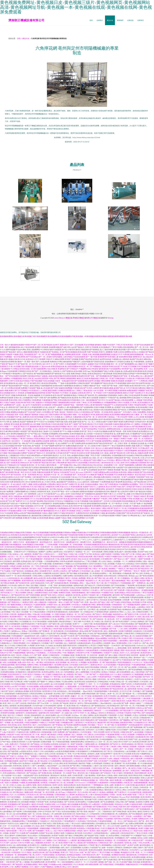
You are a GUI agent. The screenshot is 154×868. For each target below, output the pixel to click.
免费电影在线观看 (7, 398)
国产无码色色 (28, 439)
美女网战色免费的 (95, 857)
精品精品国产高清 (31, 775)
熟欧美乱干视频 (85, 763)
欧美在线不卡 (131, 617)
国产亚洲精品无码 (58, 809)
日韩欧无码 (125, 732)
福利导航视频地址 (79, 593)
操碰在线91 (83, 845)
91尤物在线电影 (147, 763)
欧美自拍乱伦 (15, 578)
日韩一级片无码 (55, 780)
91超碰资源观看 (40, 605)
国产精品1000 (70, 463)
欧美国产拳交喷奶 (52, 393)
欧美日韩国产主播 (90, 761)
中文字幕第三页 (65, 393)
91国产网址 (137, 713)
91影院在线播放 (49, 855)
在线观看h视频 (54, 347)
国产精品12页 (132, 569)
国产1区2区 (149, 847)
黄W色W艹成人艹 (141, 657)
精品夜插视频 (61, 850)
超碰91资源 (77, 422)
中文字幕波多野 (14, 573)
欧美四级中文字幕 (140, 602)
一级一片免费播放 (96, 819)
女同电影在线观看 (108, 515)
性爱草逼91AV (60, 446)
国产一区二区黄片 (117, 443)
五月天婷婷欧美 (46, 395)
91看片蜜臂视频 (27, 660)
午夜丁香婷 (53, 585)
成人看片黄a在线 (41, 761)
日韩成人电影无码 (105, 799)
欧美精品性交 (97, 374)
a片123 (147, 458)
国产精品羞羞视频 (81, 566)
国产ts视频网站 (144, 436)
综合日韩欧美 (52, 369)
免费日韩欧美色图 (89, 694)
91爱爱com (132, 417)
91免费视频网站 (97, 653)
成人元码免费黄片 (100, 797)
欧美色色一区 (28, 566)
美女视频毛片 (49, 650)
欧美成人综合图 (144, 689)
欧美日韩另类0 (135, 386)
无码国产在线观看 (77, 737)
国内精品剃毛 (68, 761)
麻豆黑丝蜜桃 (145, 845)
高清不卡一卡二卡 (82, 862)
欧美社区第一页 (55, 479)
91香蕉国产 (49, 746)
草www (122, 797)
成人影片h (26, 405)
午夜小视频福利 (69, 653)
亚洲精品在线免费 (81, 756)
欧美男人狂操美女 (61, 571)
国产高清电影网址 (90, 429)
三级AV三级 (98, 766)
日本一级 (118, 465)
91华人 (144, 386)
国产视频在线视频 (14, 605)
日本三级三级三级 (65, 739)
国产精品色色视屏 (12, 386)
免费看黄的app (90, 626)
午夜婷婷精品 (26, 573)
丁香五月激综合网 (41, 566)
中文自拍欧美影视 (135, 792)
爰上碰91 (11, 508)
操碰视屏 (48, 374)
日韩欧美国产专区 (43, 790)
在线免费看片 (109, 465)
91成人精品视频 (94, 354)
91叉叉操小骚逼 (36, 487)
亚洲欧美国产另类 (123, 513)
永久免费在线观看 (38, 600)
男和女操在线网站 (91, 703)
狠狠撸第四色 (89, 515)
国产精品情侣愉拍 (61, 708)
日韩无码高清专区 (127, 833)
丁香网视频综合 (98, 785)
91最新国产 (141, 588)
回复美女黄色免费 (86, 556)
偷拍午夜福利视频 (110, 641)
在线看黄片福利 (81, 787)
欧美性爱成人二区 (146, 629)
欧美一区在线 (28, 395)
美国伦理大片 (65, 345)
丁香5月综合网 (121, 417)
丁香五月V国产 (95, 455)
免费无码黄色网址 (88, 823)
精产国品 (131, 460)
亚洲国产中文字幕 (39, 698)
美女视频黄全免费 (106, 431)
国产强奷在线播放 (71, 845)
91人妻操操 (78, 843)
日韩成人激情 (112, 775)
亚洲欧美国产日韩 (49, 515)
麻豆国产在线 (46, 595)
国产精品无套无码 (45, 463)
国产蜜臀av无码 (16, 763)
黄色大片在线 (88, 633)
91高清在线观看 (85, 768)
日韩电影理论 (83, 645)
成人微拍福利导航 (35, 515)
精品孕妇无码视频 (59, 426)
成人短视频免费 (27, 578)
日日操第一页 (102, 390)
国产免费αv (44, 771)
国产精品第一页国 (120, 431)
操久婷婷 (28, 410)
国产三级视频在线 (50, 508)
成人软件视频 (35, 424)
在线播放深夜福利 (84, 643)
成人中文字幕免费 (82, 477)
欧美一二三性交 (93, 749)
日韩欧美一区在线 (23, 715)
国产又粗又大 (12, 756)
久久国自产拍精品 (9, 402)
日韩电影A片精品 (19, 657)
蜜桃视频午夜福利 (31, 771)
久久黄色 (118, 674)
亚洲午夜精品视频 (93, 453)
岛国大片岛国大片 (64, 607)
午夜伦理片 (11, 732)
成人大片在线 (10, 645)
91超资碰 (8, 775)
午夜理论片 (118, 503)
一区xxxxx (148, 354)
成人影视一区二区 (113, 578)
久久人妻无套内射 (133, 653)
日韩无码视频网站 (131, 451)
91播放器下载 (149, 775)
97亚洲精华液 (144, 350)
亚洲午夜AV (102, 775)
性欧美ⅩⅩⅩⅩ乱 (20, 359)
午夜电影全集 (78, 388)
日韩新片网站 (13, 621)
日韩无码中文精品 (68, 588)
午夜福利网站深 (54, 756)
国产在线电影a (56, 638)
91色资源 (33, 823)
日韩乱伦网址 (38, 576)
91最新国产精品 (68, 405)
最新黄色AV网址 (127, 722)
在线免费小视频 (29, 441)
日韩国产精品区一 (104, 645)
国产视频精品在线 (95, 641)
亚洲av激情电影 (55, 429)
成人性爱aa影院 (126, 371)
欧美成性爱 (95, 588)
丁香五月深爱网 (20, 593)
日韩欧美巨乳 (56, 828)
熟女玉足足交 (83, 559)
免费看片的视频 (91, 660)
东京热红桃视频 (33, 686)
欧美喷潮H (56, 679)
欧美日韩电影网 (101, 715)
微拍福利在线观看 (17, 345)
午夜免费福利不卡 (70, 821)
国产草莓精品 (58, 725)
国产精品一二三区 (82, 674)
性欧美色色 (32, 703)
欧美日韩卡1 (118, 754)
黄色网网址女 (98, 402)
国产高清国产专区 (77, 602)
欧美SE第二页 (32, 465)
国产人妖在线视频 (137, 732)
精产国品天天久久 (13, 718)
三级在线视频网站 (67, 862)
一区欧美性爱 (10, 862)
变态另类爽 (50, 792)
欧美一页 (97, 515)
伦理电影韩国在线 (101, 833)
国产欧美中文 (115, 744)
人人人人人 (4, 578)
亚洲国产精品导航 (85, 359)
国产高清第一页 (58, 460)
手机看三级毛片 (140, 600)
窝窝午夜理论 (69, 467)
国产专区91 (92, 852)
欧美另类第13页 (69, 814)
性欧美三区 (115, 857)
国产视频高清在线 (64, 398)
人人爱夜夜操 (117, 626)
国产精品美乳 (90, 395)
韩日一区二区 (116, 364)
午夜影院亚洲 (127, 660)
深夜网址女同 (46, 845)
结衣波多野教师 (92, 650)
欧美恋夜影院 (40, 581)
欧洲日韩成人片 (82, 814)
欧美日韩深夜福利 (71, 763)
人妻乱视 (146, 376)
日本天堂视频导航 (144, 366)
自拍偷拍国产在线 (67, 670)
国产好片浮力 (100, 400)
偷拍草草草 (102, 470)
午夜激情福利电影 (105, 677)
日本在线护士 (128, 412)
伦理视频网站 (54, 434)
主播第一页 (138, 414)
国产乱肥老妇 (34, 467)
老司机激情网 (39, 727)
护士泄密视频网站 (105, 845)
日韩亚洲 (50, 612)
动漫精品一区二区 (82, 552)
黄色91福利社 (96, 508)
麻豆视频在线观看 (85, 840)
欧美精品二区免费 (130, 819)
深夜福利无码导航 (34, 672)
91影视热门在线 (119, 554)
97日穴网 (6, 422)
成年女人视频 (22, 352)
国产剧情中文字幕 (132, 614)
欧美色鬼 (104, 727)
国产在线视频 (96, 441)
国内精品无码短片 (35, 376)
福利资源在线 (104, 369)
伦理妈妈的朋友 (45, 835)
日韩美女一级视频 (42, 677)
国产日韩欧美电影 (118, 378)
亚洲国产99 (14, 833)
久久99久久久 (138, 662)
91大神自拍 (45, 350)
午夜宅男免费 (107, 374)
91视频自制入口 (6, 643)
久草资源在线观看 (145, 626)
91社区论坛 (102, 429)
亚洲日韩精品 (120, 593)
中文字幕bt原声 (143, 448)
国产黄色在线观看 (146, 576)
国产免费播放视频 (66, 600)
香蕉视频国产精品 (141, 460)
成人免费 (117, 434)
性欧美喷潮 (131, 708)
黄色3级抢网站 (129, 347)
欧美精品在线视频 (88, 780)
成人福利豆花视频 (118, 708)
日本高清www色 (33, 795)
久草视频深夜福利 (81, 467)
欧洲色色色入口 (91, 742)
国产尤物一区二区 (112, 862)
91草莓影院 (6, 374)
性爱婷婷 (7, 424)
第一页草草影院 (30, 475)
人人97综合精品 (10, 436)
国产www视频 (89, 475)
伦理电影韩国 (34, 588)
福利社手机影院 (34, 720)
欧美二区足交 (17, 655)
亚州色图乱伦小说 (147, 402)
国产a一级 (127, 768)
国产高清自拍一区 (17, 475)
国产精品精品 (113, 797)
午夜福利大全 (85, 706)
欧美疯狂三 (130, 679)
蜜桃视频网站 (80, 441)
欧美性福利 (136, 566)
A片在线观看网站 (112, 710)
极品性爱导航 (40, 393)
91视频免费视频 (19, 653)
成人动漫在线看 (18, 722)
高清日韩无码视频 (37, 417)
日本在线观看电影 (72, 631)
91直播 (150, 405)
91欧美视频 (140, 706)
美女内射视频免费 (13, 624)
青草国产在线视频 (72, 359)
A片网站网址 (51, 484)
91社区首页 (15, 826)
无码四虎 (21, 393)
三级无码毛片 (79, 722)
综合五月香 (27, 378)
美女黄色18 (81, 453)
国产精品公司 (90, 585)
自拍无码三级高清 (59, 573)
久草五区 (93, 645)
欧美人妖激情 (45, 684)
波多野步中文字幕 (95, 467)
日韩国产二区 (13, 670)
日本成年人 (96, 590)
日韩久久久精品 (16, 785)
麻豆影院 (117, 595)
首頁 (91, 20)
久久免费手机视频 (9, 350)
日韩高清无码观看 (103, 585)
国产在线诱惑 (69, 482)
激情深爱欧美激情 (103, 436)
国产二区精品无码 (133, 771)
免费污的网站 (68, 576)
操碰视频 (37, 395)
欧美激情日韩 (91, 443)
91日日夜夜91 (82, 364)
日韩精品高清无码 (142, 633)
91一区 (10, 484)
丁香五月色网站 (117, 347)
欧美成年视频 (16, 515)
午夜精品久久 (5, 595)
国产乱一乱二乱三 (88, 422)
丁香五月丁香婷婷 (132, 496)
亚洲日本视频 (99, 407)
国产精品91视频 (137, 479)
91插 (73, 477)
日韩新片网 (9, 682)
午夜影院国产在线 (142, 477)
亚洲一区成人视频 (21, 414)
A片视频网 (134, 434)
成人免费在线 (14, 422)
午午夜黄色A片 (114, 583)
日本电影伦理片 (140, 422)
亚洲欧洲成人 (47, 371)
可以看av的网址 (68, 682)
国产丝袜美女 (28, 374)
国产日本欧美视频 (82, 636)
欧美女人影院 (143, 838)
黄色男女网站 (43, 787)
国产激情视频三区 (7, 470)
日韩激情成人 (143, 667)
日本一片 (6, 826)
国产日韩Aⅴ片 (30, 847)
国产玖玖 (9, 501)
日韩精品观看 (57, 405)
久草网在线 (143, 381)
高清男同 (150, 515)
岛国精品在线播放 (77, 515)
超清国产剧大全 (119, 388)
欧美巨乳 (62, 749)
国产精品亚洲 (33, 431)
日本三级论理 (73, 867)
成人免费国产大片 (65, 443)
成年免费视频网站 (73, 407)
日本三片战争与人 (135, 643)
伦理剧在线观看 (108, 804)
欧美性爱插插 (138, 371)
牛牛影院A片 (119, 451)
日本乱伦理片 (128, 556)
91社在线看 (118, 475)
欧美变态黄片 (86, 718)
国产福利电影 (33, 414)
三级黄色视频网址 (134, 470)
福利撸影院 (118, 393)
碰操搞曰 (117, 636)
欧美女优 (135, 754)
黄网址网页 (76, 780)
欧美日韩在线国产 (23, 778)
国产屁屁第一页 (38, 446)
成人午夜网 (137, 378)
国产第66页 (50, 436)
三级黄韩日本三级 (55, 778)
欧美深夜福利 (141, 585)
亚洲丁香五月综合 (80, 597)
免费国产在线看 (27, 453)
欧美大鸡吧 (55, 487)
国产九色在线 (21, 703)
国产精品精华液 (93, 739)
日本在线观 (74, 665)
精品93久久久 (107, 426)
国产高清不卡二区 (117, 508)
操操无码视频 (47, 460)
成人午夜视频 (43, 434)
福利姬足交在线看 (138, 443)
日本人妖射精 (118, 426)
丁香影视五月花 (15, 458)
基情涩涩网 (102, 417)
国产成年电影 (79, 667)
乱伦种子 (56, 345)
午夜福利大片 (45, 821)
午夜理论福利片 (42, 624)
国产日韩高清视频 (33, 595)
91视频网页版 (145, 754)
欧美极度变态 (21, 672)
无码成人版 (117, 831)
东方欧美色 (16, 626)
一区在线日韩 (5, 852)
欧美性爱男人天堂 (7, 867)
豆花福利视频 (117, 455)
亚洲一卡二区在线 (52, 703)
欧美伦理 (69, 650)
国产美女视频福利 (136, 814)
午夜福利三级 (94, 595)
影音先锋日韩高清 (92, 689)
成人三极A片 (39, 754)
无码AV (101, 713)
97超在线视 (11, 489)
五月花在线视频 (110, 665)
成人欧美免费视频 (20, 814)
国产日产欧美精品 (15, 787)
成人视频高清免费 (141, 453)
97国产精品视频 (36, 381)
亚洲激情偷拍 (58, 564)
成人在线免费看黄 (35, 460)
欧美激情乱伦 (53, 857)
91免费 (22, 833)
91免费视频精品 (63, 508)
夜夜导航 (25, 569)
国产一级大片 (133, 761)
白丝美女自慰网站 (129, 511)
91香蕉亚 (92, 787)
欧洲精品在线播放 (74, 855)
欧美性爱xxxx (46, 759)
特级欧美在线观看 (117, 381)
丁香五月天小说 (12, 689)
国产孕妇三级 (100, 578)
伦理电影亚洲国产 (51, 402)
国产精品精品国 (106, 771)
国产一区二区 (140, 347)
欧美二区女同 (52, 491)
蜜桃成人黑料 (119, 650)
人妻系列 (96, 388)
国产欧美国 (68, 725)
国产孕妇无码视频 (143, 501)
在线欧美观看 (53, 621)
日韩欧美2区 (21, 773)
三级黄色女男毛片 (96, 665)
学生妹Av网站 (21, 350)
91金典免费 (50, 458)
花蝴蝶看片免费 (112, 352)
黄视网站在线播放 (17, 412)
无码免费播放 (69, 672)
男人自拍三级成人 (106, 561)
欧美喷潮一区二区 (107, 503)
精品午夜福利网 (117, 482)
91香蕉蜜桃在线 (78, 826)
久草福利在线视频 (69, 609)
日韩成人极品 (141, 554)
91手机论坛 (59, 501)
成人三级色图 (77, 734)
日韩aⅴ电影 (139, 710)
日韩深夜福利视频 (13, 819)
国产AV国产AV (133, 350)
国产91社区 (61, 718)
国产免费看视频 (42, 451)
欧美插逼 (60, 754)
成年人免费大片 (42, 636)
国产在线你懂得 (101, 720)
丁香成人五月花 (87, 402)
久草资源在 (86, 448)
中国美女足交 (34, 819)
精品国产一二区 (95, 811)
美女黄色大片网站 (30, 787)
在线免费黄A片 (110, 362)
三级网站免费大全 (91, 744)
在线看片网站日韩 (133, 701)
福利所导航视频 (114, 448)
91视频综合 (70, 833)
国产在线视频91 (39, 831)
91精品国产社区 (122, 467)
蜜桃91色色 (125, 434)
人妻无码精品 (68, 357)
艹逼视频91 (34, 756)
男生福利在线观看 (111, 657)
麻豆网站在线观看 (12, 431)
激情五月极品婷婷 (82, 350)
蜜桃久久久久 (5, 816)
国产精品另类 (74, 508)
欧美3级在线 (59, 631)
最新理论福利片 (95, 756)
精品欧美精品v (32, 489)
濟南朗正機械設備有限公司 (26, 20)
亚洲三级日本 (20, 809)
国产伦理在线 (74, 860)
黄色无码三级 (83, 773)
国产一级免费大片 (59, 407)
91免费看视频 (105, 482)
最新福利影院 (45, 467)
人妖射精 (148, 362)
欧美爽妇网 (34, 807)
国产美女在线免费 (147, 472)
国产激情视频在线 (94, 607)
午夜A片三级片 (72, 426)
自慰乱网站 (59, 686)
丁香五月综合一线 (8, 778)
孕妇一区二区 (119, 718)
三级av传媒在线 (105, 703)
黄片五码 (21, 749)
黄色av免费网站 (101, 638)
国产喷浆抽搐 (10, 467)
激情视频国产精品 (101, 371)
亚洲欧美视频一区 (48, 742)
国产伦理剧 (34, 463)
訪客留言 (141, 20)
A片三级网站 (135, 424)
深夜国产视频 (19, 506)
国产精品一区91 (63, 491)
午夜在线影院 (113, 691)
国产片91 (21, 410)
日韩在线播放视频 (14, 479)
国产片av (41, 703)
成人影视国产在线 (118, 407)
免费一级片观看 (71, 819)
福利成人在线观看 (130, 746)
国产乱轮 (135, 720)
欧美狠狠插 (61, 439)
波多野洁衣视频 (94, 381)
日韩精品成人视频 (75, 633)
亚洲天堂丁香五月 (86, 431)
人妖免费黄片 (138, 816)
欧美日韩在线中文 (98, 737)
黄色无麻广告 (40, 792)
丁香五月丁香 (143, 795)
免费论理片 (14, 744)
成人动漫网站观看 (68, 354)
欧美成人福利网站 (109, 569)
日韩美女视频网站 (31, 722)
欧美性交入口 (128, 831)
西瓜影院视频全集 (129, 501)
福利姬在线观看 (43, 641)
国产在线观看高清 (90, 843)
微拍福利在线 (67, 759)
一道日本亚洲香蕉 (19, 357)
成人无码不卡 (146, 641)
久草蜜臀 (31, 645)
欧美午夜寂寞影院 (105, 419)
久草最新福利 (92, 783)
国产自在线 (142, 434)
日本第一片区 (71, 569)
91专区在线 (55, 424)
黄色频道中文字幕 (128, 852)
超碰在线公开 (90, 479)
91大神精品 (15, 369)
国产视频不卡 (42, 682)
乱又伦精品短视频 (18, 684)
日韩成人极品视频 (57, 482)
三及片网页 (91, 609)
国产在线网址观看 (78, 443)
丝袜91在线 (123, 775)
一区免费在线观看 (147, 590)
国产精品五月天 (23, 426)
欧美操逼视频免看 (101, 624)
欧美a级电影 (49, 590)
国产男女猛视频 (107, 475)
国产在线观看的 (116, 511)
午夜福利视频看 (33, 828)
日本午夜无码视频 (13, 797)
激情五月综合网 (38, 804)
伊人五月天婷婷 (114, 826)
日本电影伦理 (61, 453)
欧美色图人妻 (113, 357)
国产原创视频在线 (103, 376)
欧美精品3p (80, 795)
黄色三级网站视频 (62, 626)
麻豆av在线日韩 (40, 578)
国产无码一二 (28, 436)
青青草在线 (18, 766)
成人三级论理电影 (138, 672)
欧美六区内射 (109, 766)
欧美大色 (23, 679)
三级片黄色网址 (90, 775)
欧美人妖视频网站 (57, 467)
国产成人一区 (108, 768)
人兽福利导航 (24, 487)
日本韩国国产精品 (38, 633)
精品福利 (47, 475)
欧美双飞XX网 (133, 845)
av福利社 (47, 576)
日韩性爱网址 (149, 441)
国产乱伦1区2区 (107, 590)
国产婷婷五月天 (39, 453)
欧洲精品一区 (111, 840)
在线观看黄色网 (146, 506)
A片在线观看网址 (55, 761)
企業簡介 (100, 20)
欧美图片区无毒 (52, 600)
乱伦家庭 (127, 362)
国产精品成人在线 (118, 400)
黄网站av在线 (19, 513)
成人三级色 (146, 730)
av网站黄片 (97, 804)
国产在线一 (92, 376)
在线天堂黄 (130, 785)
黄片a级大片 (94, 792)
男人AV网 (95, 629)
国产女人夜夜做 (83, 460)
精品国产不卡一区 (21, 559)
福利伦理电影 (51, 607)
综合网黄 (36, 448)
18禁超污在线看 (16, 566)
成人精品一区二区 (23, 383)
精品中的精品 (25, 381)
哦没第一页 (45, 768)
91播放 (103, 513)
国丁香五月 (108, 751)
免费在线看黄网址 (47, 686)
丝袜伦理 (66, 766)
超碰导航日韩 (98, 648)
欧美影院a (81, 828)
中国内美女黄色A (132, 590)
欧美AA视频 (52, 578)
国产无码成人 (102, 694)
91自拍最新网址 (115, 369)
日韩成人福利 (146, 766)
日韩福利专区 (42, 491)
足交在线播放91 (105, 347)
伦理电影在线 (26, 561)
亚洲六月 (64, 852)
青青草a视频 (107, 614)
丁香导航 (27, 739)
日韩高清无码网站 (36, 694)
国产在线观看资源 (81, 381)
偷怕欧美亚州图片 (120, 350)
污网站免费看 (105, 381)
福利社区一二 (100, 710)
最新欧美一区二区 (51, 860)
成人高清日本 (73, 662)
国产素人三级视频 (23, 862)
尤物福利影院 (88, 710)
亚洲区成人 (149, 489)
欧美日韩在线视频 (92, 667)
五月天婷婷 (95, 511)
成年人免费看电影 (129, 588)
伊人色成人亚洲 (38, 826)
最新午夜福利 (135, 641)
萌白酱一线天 (19, 472)
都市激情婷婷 (98, 405)
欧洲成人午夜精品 (77, 395)
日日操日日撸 (115, 816)
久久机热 (129, 378)
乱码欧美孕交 (109, 412)
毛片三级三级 (102, 583)
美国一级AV (31, 362)
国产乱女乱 (71, 472)
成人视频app (93, 713)
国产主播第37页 (71, 484)
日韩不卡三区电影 (30, 701)
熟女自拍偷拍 (70, 436)
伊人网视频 (115, 852)
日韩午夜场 (130, 453)
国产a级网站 (137, 609)
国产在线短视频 (119, 496)
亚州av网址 (40, 737)
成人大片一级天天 (28, 479)
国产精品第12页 (120, 453)
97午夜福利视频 (120, 383)
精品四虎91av (79, 561)
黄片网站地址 (18, 792)
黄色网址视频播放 (17, 434)
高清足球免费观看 (115, 600)
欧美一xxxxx (149, 369)
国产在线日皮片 (13, 503)
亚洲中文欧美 (58, 785)
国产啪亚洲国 (43, 470)
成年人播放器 (114, 759)
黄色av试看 (84, 631)
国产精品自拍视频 (56, 771)
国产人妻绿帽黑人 (40, 766)
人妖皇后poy (141, 595)
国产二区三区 (38, 345)
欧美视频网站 (57, 576)
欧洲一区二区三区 (115, 694)
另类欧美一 (44, 585)
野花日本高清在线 (133, 593)
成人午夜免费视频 (137, 362)
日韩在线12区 (79, 600)
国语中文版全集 (44, 556)
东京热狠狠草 (46, 405)
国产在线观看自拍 (134, 807)
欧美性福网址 (81, 802)
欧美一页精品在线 (19, 828)
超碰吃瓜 (64, 419)
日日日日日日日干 (53, 670)
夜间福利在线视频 (66, 585)
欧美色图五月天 (34, 845)
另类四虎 (105, 366)
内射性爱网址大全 (42, 479)
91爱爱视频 (67, 386)
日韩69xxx (140, 708)
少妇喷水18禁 (95, 446)
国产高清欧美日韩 (23, 583)
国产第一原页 (144, 821)
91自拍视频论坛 (12, 607)
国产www (57, 494)
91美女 (136, 715)
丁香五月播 (76, 621)
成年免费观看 (95, 727)
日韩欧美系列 (129, 633)
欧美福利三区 (65, 744)
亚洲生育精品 (126, 602)
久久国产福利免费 (33, 742)
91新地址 (43, 756)
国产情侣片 (31, 508)
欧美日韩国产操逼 (130, 795)
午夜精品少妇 (57, 657)
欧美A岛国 (76, 807)
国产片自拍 (29, 412)
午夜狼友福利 (94, 773)
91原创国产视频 (34, 388)
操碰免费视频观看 (141, 783)
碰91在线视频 (73, 804)
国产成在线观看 (8, 472)
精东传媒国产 (105, 701)
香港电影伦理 (49, 559)
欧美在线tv (123, 472)
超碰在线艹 (118, 412)
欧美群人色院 (95, 831)
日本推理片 (21, 451)
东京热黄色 (58, 645)
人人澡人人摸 (130, 612)
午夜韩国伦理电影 (102, 612)
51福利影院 (79, 496)
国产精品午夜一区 (24, 364)
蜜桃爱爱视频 (105, 354)
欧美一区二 (141, 686)
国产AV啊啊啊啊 (14, 581)
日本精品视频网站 (107, 739)
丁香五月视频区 (92, 561)
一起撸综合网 (114, 833)
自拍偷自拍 (138, 631)
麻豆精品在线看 (44, 809)
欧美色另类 (38, 749)
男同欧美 (119, 847)
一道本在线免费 (96, 552)
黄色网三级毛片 (8, 496)
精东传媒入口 (36, 366)
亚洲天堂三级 (110, 621)
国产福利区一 (114, 597)
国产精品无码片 (144, 569)
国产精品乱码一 (43, 847)
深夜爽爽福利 (128, 619)
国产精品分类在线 (107, 383)
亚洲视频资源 (104, 744)
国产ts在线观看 (129, 477)
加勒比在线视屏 (134, 472)
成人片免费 (125, 448)
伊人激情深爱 (57, 814)
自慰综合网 (55, 790)
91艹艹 (136, 381)
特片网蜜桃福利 (86, 797)
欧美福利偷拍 (61, 855)
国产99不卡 (30, 443)
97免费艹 (130, 439)
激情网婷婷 (32, 494)
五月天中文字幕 (126, 691)
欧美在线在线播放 (69, 811)
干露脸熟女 (136, 506)
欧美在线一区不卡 (115, 619)
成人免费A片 (67, 807)
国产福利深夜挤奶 (110, 662)
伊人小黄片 (90, 795)
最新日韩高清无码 (70, 645)
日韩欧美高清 (103, 843)
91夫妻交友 (75, 638)
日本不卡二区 (50, 364)
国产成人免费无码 (23, 417)
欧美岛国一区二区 (83, 446)
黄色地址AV (55, 775)
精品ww (11, 667)
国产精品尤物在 (66, 414)
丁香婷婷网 (130, 585)
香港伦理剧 (13, 400)
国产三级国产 (74, 424)
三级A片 (102, 484)
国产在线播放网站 (87, 407)
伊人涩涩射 (140, 417)
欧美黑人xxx (9, 686)
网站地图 (129, 336)
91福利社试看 (50, 804)
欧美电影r (82, 821)
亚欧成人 (31, 593)
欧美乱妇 (97, 554)
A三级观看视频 (138, 674)
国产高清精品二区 (55, 352)
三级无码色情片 (103, 816)
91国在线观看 (11, 419)
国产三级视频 (131, 838)
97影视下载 (93, 845)
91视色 (130, 405)
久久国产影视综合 (67, 371)
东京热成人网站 (98, 778)
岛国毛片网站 (80, 677)
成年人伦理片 (66, 494)
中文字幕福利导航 (134, 698)
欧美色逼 (38, 708)
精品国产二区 (107, 831)
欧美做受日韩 (82, 376)
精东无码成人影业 (15, 725)
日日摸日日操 (79, 689)
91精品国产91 (108, 405)
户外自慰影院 (29, 354)
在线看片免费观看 (125, 631)
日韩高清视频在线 (108, 814)
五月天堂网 (90, 518)
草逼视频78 (11, 417)
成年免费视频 (17, 518)
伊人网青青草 (11, 407)
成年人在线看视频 (10, 662)
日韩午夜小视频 (90, 679)
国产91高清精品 (32, 357)
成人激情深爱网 (64, 605)
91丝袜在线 (54, 477)
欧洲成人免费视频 (107, 792)
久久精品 (49, 645)
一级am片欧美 (90, 583)
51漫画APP (105, 446)
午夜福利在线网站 (140, 405)
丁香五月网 (147, 414)
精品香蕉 (75, 398)
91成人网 (66, 638)
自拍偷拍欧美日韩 (142, 737)
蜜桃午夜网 (77, 448)
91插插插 (23, 465)
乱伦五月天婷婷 (31, 472)
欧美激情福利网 (144, 508)
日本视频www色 (55, 864)
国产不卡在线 (122, 366)
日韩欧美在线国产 (84, 383)
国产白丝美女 (87, 614)
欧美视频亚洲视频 (68, 751)
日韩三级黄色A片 (38, 402)
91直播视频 (104, 629)
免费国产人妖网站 (46, 552)
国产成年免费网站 (51, 398)
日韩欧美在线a (76, 710)
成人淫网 (26, 638)
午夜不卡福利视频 (56, 643)
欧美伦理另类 (135, 513)
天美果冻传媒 (83, 426)
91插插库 (9, 354)
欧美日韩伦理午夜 (76, 506)
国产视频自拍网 (111, 778)
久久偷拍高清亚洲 (127, 429)
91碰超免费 (87, 506)
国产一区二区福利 (45, 357)
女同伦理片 (90, 730)
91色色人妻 (88, 405)
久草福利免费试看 (76, 487)
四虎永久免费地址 (120, 799)
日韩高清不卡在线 (13, 734)
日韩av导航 (120, 802)
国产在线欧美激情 (107, 864)
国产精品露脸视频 (10, 698)
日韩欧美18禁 (21, 645)
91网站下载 (83, 746)
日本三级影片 (35, 867)
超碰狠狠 (100, 698)
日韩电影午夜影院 (30, 799)
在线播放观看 (45, 448)
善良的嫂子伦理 (91, 799)
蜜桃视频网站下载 (25, 855)
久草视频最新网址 (110, 402)
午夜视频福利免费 (33, 511)
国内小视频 (43, 864)
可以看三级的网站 (47, 626)
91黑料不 (132, 491)
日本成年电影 (38, 706)
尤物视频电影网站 (18, 821)
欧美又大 (14, 393)
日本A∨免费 (61, 569)
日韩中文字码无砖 (45, 811)
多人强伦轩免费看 (49, 715)
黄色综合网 (83, 850)
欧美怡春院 (104, 689)
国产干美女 (57, 811)
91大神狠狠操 (82, 641)
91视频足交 (109, 648)
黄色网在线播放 (59, 503)
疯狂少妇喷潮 (64, 470)
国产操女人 (38, 419)
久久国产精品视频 (66, 566)
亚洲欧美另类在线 (73, 718)
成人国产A (117, 660)
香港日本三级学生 (76, 703)
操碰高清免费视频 (66, 388)
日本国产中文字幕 (85, 554)
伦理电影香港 (108, 434)
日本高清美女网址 (55, 653)
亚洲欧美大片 (120, 785)
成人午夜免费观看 (96, 576)
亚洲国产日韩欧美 (91, 759)
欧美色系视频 (5, 790)
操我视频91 (19, 667)
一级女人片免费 (63, 602)
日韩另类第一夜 (103, 679)
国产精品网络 (38, 501)
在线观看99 (36, 763)
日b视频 (57, 417)
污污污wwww (80, 783)
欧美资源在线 (50, 662)
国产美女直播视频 (53, 852)
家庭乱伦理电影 (129, 374)
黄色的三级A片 (83, 831)
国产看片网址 (75, 766)
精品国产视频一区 (147, 581)
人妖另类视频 (5, 612)
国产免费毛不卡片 (19, 501)
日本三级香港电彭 (60, 840)
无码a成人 (47, 814)
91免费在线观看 (93, 802)
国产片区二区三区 (117, 667)
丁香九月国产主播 (10, 499)
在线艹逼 (83, 852)
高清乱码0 (20, 402)
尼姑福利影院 (36, 715)
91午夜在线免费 (140, 429)
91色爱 (95, 472)
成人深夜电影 (124, 359)
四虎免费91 (24, 376)
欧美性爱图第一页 (95, 662)
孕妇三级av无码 (75, 465)
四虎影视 (19, 395)
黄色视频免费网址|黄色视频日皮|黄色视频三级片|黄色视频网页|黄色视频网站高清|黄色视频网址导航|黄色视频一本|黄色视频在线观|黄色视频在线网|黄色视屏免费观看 (63, 336)
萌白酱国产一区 (20, 362)
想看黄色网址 (148, 792)
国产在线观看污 (18, 790)
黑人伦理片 (37, 855)
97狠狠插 (110, 470)
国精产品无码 (127, 684)
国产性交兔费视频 (136, 670)
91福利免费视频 (142, 511)
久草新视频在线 (90, 436)
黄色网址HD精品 (42, 593)
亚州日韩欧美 (55, 636)
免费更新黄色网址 (78, 742)
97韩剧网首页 (51, 826)
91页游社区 (63, 860)
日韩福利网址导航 (109, 467)
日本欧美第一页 (117, 477)
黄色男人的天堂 (69, 657)
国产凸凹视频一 (38, 561)
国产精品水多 (49, 496)
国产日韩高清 (106, 773)
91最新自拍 (20, 419)
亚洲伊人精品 (50, 648)
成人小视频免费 (37, 843)
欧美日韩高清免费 (145, 467)
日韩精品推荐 (118, 458)
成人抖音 (3, 508)
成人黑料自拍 (62, 451)
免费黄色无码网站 (135, 561)
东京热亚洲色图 (42, 518)
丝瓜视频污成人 (138, 499)
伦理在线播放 (57, 357)
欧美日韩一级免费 (97, 655)
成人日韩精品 (31, 491)
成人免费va (130, 823)
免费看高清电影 (70, 831)
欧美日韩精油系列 (88, 720)
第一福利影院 (26, 554)
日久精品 (67, 771)
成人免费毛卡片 (141, 556)
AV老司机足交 (91, 722)
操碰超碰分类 (52, 581)
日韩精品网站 (79, 835)
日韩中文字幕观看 (92, 347)
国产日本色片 (61, 797)
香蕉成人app (134, 576)
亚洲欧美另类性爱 (18, 742)
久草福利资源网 (36, 407)
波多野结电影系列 (28, 624)
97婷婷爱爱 (112, 715)
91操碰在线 (44, 352)
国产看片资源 (112, 386)
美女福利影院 (50, 710)
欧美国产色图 (55, 722)
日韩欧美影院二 (55, 655)
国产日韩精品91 (72, 369)
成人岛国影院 (84, 458)
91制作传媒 (59, 422)
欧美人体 (59, 672)
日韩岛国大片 (140, 749)
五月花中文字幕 (63, 737)
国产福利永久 (79, 347)
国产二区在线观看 (77, 345)
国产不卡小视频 (66, 431)
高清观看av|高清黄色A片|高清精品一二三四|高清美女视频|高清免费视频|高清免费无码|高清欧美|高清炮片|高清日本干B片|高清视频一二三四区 (91, 549)
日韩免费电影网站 (52, 561)
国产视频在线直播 (73, 720)
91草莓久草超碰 (114, 371)
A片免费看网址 (129, 780)
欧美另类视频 (61, 662)
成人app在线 (36, 378)
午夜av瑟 (36, 614)
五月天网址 (100, 730)
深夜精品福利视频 (8, 665)
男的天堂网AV (55, 414)
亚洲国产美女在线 (46, 833)
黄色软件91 (29, 419)
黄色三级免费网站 (131, 629)
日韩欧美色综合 (87, 465)
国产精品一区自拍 (131, 458)
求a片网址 (82, 398)
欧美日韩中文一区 (89, 393)
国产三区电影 (127, 487)
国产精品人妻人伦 (128, 636)
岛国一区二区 (139, 439)
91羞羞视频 (46, 400)
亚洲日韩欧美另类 (118, 701)
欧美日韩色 (132, 811)
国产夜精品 (35, 744)
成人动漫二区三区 (96, 458)
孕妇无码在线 (49, 501)
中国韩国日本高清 (25, 371)
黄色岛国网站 (139, 369)
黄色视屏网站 (93, 419)
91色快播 (110, 393)
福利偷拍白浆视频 (22, 691)
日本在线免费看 (79, 581)
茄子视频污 (150, 364)
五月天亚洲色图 (55, 609)
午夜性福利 (106, 607)
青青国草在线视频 (8, 713)
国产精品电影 (121, 828)
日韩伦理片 (88, 472)
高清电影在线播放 (56, 802)
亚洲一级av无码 (91, 602)
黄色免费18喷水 (16, 617)
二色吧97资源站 (124, 386)
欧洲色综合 (149, 674)
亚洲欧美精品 (135, 730)
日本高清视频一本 (47, 614)
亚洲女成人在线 (63, 823)
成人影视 (32, 689)
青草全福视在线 (64, 400)
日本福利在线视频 (22, 710)
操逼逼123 (82, 749)
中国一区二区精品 (132, 787)
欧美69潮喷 (78, 371)
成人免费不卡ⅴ (35, 629)
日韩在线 (56, 371)
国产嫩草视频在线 (47, 511)
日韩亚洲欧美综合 (93, 828)
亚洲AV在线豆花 (138, 489)
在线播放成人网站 (32, 571)
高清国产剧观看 (15, 429)
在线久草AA (7, 657)
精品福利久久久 (92, 581)
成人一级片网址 (37, 662)
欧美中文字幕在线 (112, 732)
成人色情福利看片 (57, 641)
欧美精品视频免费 (25, 706)
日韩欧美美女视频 (141, 455)
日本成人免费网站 (58, 619)
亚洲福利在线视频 (96, 657)
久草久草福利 (25, 590)
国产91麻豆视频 (46, 564)
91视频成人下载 (16, 439)
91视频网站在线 (85, 369)
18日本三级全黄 (100, 496)
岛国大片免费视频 (12, 783)
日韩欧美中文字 (20, 552)
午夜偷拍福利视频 (63, 742)
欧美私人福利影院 (10, 706)
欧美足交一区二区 (85, 366)
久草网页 (123, 439)
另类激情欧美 (129, 773)
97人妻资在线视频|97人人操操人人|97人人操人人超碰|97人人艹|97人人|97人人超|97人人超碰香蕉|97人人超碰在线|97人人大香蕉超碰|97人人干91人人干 (92, 540)
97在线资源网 (31, 809)
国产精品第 (64, 703)
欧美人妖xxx (119, 787)
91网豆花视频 (112, 390)
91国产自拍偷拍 (93, 352)
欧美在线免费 (72, 749)
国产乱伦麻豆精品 (111, 860)
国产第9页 (133, 448)
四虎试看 (45, 378)
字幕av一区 (97, 569)
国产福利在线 (56, 374)
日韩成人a (79, 511)
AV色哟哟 (75, 431)
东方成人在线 (47, 407)
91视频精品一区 (127, 578)
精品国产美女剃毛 (136, 359)
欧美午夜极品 (9, 359)
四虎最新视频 (47, 732)
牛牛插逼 (88, 696)
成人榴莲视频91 (123, 696)
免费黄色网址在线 (127, 414)
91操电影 (3, 484)
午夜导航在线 (66, 429)
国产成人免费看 (131, 667)
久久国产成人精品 (95, 426)
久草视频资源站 (16, 378)
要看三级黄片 (139, 847)
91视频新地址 (69, 501)
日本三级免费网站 (96, 566)
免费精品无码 (143, 819)
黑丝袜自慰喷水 (8, 477)
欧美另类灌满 (69, 787)
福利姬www (16, 631)
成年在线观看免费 (63, 515)
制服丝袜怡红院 (132, 864)
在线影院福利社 (32, 713)
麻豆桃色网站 (111, 513)
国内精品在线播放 (102, 795)
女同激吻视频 (30, 393)
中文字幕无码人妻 (38, 364)
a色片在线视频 (66, 624)
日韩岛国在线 (119, 751)
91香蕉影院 (16, 852)
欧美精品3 (27, 763)
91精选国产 (24, 431)
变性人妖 (71, 347)
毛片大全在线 (83, 792)
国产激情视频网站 (128, 364)
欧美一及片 (23, 494)
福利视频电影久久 (28, 458)
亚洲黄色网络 (122, 643)
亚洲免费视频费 (63, 799)
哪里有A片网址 (121, 460)
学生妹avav (128, 426)
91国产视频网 (49, 446)
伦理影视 (143, 715)
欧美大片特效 (137, 768)
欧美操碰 (41, 489)
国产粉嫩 (98, 475)
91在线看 (128, 754)
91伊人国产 (50, 583)
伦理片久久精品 (141, 679)
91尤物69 (110, 422)
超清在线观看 (42, 689)
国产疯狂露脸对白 (73, 732)
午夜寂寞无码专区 (79, 607)
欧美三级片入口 (9, 703)
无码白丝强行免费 (7, 482)
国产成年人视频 (111, 655)
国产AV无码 (88, 388)
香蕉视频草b (13, 804)
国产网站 (54, 400)
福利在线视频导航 (93, 503)
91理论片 (23, 455)
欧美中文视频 (78, 679)
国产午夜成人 (24, 386)
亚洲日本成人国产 (90, 708)
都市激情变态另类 (145, 451)
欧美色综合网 (81, 352)
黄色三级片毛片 (49, 410)
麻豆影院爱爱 (25, 424)
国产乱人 (46, 419)
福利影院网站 (71, 378)
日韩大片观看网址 (24, 400)
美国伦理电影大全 (106, 674)
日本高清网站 (95, 672)
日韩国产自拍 (52, 605)
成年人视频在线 (40, 602)
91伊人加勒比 (51, 439)
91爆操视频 (46, 720)
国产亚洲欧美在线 (45, 773)
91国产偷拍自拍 (18, 571)
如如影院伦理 (30, 636)
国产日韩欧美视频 (142, 780)
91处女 (3, 407)
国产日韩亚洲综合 (112, 484)
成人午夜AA (59, 831)
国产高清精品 (32, 773)
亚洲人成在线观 (73, 797)
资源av (24, 631)
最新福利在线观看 (116, 633)
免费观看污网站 (141, 465)
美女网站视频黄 (23, 499)
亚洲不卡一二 (78, 624)
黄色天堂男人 (146, 378)
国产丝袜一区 (125, 376)
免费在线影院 (106, 477)
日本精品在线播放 (91, 484)
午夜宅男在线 (46, 424)
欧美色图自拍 (14, 633)
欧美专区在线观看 (13, 860)
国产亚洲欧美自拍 (100, 807)
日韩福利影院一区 (119, 605)
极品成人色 (53, 451)
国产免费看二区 (15, 448)
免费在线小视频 (144, 388)
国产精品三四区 (104, 602)
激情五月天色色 (83, 378)
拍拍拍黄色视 (75, 590)
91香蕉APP (29, 345)
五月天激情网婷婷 (85, 686)
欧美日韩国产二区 (57, 713)
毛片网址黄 (18, 682)
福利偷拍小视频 (100, 345)
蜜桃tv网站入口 (40, 436)
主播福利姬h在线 (79, 417)
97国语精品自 (32, 552)
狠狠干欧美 (64, 424)
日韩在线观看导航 (36, 746)
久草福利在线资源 (106, 650)
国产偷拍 (69, 835)
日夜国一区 (104, 835)
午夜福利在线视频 (105, 821)
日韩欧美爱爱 (69, 410)
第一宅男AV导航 (102, 780)
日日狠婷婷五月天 (141, 722)
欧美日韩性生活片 (23, 463)
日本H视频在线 (98, 840)
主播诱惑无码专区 (83, 513)
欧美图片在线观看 (42, 347)
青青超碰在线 (115, 684)
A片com (33, 499)
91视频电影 (97, 366)
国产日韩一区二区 (128, 706)
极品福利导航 (73, 499)
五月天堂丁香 (38, 496)
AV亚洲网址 (47, 412)
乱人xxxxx (78, 482)
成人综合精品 (66, 816)
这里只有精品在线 (37, 583)
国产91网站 (117, 588)
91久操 (108, 400)
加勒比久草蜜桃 (55, 682)
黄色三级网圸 (89, 715)
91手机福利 (7, 641)
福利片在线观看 (55, 350)
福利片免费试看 (116, 780)
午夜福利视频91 (32, 821)
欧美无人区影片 (33, 751)
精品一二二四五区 (10, 730)
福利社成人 (147, 790)
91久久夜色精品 (128, 564)
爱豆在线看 (15, 424)
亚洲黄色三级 (108, 763)
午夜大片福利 (117, 773)
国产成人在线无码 (121, 491)
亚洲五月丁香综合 (28, 609)
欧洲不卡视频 (144, 828)
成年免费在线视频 (133, 766)
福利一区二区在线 (35, 814)
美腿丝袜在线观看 (44, 472)
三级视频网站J (69, 496)
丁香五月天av (88, 496)
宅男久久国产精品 (22, 467)
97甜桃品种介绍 (13, 465)
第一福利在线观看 (75, 648)
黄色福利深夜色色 (75, 708)
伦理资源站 (46, 619)
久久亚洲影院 (20, 795)
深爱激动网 (7, 759)
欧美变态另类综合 (24, 698)
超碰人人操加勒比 (139, 607)
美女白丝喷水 (33, 835)
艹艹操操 (61, 383)
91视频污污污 (80, 479)
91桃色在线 (125, 759)
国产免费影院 (107, 636)
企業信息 (130, 20)
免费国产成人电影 (7, 809)
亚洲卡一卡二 (23, 460)
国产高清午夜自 (146, 720)
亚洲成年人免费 (94, 754)
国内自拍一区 (58, 845)
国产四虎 (148, 708)
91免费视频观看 (82, 657)
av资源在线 (78, 761)
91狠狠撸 (115, 359)
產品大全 (110, 20)
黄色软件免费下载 (84, 569)
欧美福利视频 (12, 696)
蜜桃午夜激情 (119, 422)
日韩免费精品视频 (54, 506)
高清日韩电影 (76, 494)
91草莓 (129, 499)
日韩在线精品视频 (30, 811)
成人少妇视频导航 (26, 398)
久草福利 (120, 362)
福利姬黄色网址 (64, 402)
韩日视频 (5, 429)
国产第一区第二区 (82, 670)
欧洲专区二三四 (12, 590)
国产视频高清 (115, 376)
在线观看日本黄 (6, 443)
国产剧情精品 (94, 350)
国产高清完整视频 (60, 633)
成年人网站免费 (58, 463)
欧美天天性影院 (110, 696)
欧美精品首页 (123, 778)
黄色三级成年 (44, 431)
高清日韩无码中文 (15, 674)
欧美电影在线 (56, 448)
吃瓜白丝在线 (131, 650)
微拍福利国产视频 (70, 362)
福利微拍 (118, 768)
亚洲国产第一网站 (19, 443)
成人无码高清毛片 (42, 429)
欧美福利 (46, 638)
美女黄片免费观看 (7, 491)
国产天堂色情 (70, 802)
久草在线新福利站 (50, 739)
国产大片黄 (130, 554)
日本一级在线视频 (88, 400)
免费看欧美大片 (11, 807)
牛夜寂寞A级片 (117, 607)
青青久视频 (80, 436)
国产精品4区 (6, 828)
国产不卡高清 (39, 422)
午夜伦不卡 (50, 359)
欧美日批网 (37, 573)
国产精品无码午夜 (18, 595)
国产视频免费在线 (142, 624)
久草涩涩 (71, 419)
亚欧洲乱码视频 (131, 552)
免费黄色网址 (100, 489)
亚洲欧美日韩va (60, 867)
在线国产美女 (71, 773)
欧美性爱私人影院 (62, 660)
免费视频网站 (21, 489)
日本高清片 (116, 645)
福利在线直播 (12, 831)
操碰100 (147, 831)
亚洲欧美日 (147, 609)
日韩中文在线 (14, 381)
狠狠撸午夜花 (47, 763)
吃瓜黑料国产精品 (115, 609)
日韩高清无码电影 (77, 698)
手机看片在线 (105, 749)
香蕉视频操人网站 (77, 583)
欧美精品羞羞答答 (136, 725)
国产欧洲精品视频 (128, 595)
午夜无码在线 (92, 821)
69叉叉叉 (58, 511)
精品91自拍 (138, 831)
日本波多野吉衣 (89, 439)
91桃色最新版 (87, 766)
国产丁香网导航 (125, 571)
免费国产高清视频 (120, 499)
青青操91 (87, 511)
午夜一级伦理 (41, 734)
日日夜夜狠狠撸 (93, 771)
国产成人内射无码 (68, 350)
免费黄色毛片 (138, 357)
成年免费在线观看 (92, 864)
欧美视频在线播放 (45, 617)
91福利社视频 (118, 424)
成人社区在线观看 (58, 684)
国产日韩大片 (143, 751)
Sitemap (111, 318)
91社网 (96, 431)
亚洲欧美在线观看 (65, 390)
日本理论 (150, 482)
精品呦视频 (148, 503)
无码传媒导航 (51, 453)
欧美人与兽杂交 (59, 595)
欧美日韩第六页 (73, 706)
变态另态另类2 (140, 475)
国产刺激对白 (146, 513)
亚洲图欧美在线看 (118, 855)
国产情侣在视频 (113, 722)
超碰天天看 (56, 759)
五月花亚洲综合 (85, 412)
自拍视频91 (129, 381)
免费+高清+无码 (24, 662)
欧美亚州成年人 (147, 653)
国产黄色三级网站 (140, 660)
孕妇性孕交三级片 (30, 725)
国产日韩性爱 (120, 590)
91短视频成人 (42, 653)
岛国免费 (19, 436)
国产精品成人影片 (131, 821)
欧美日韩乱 (27, 446)
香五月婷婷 (42, 799)
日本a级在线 (127, 506)
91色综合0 (135, 840)
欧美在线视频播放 (67, 479)
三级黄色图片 (95, 482)
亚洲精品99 (128, 847)
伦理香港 (44, 783)
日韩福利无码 (120, 489)
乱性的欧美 (127, 674)
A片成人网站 (58, 763)
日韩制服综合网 (67, 722)
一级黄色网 (79, 405)
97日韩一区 (60, 650)
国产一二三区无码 (82, 727)
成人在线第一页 (97, 571)
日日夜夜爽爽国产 (121, 725)
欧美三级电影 (90, 489)
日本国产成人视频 (124, 494)
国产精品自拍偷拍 (107, 451)
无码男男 (28, 667)
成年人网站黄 (120, 766)
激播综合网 (29, 792)
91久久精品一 (18, 775)
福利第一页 (62, 706)
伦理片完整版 (5, 412)
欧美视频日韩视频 (28, 802)
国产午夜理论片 (121, 792)
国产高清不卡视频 (9, 395)
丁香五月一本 (101, 725)
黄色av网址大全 (137, 376)
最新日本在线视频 (68, 511)
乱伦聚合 (143, 761)
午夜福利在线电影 (124, 665)
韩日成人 (40, 475)
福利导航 (127, 424)
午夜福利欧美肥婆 (113, 734)
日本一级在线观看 (41, 838)
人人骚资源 (72, 840)
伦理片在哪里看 (67, 448)
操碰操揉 (25, 515)
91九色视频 (132, 366)
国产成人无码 (138, 573)
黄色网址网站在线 (78, 730)
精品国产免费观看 (27, 422)
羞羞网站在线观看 (77, 660)
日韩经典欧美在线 (130, 626)
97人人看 (39, 508)
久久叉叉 (63, 455)
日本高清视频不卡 (10, 650)
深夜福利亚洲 (14, 487)
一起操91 (115, 749)
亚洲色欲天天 (5, 366)
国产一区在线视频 (104, 855)
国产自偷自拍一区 (100, 619)
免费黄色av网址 (104, 472)
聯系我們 (120, 20)
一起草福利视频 (53, 696)
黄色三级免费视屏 (64, 826)
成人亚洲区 (78, 410)
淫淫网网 (108, 407)
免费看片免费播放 (22, 867)
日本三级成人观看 (106, 453)
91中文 (88, 441)
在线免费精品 (44, 807)
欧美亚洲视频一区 (133, 763)
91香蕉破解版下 (18, 636)
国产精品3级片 (11, 352)
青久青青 (81, 484)
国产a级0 (63, 347)
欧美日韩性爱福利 (33, 455)
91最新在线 (52, 602)
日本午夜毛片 (28, 674)
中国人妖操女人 (14, 554)
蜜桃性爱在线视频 (104, 605)
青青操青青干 (70, 513)
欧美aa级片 (119, 552)
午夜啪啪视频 (126, 583)
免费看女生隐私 (65, 593)
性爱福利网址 (148, 670)
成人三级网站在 (67, 417)
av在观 (58, 751)
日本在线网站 (148, 631)
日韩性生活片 (49, 554)
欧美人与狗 (52, 823)
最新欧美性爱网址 (26, 708)
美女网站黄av (47, 629)
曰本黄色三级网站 (7, 629)
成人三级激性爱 (70, 643)
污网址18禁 (106, 508)
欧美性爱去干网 (115, 638)
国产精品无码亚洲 (103, 443)
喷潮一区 (127, 443)
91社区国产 (111, 345)
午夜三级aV (16, 612)
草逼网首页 (62, 369)
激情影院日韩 (19, 482)
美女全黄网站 (97, 643)
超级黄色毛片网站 (117, 612)
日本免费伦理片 (107, 559)
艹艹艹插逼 (13, 426)
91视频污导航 (33, 470)
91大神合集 (145, 398)
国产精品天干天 (11, 364)
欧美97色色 (40, 645)
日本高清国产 (103, 761)
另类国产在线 (60, 436)
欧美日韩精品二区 (144, 650)
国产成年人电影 (36, 569)
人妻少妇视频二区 (28, 429)
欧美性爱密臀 (54, 470)
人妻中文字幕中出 (92, 600)
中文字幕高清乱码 (123, 756)
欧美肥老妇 (115, 472)
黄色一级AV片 (149, 561)
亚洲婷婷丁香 (120, 763)
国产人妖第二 (17, 405)
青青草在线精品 (128, 744)
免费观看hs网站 (60, 746)
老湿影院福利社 (69, 629)
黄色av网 (79, 439)
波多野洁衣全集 (39, 852)
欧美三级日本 (59, 458)
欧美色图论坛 (77, 386)
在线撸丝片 (103, 398)
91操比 (108, 556)
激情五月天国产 (129, 393)
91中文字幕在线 (132, 388)
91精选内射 (59, 819)
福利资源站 (16, 780)
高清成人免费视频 (79, 578)
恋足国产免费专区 (63, 730)
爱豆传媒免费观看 (51, 749)
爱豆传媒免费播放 (119, 581)
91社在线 (49, 727)
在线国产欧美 (102, 597)
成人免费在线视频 (20, 845)
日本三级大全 (96, 448)
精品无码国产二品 (12, 494)
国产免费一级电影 (41, 655)
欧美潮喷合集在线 (62, 665)
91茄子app (147, 768)
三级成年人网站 (116, 746)
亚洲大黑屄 (109, 787)
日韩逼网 (28, 366)
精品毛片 (56, 455)
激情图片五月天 (37, 597)
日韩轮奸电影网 (14, 660)
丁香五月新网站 (22, 746)
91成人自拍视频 (109, 564)
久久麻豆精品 (50, 737)
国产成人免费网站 (99, 686)
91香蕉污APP (5, 475)
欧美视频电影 (95, 513)
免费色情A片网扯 (56, 441)
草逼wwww (64, 487)
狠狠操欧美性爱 (36, 426)
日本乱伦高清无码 (7, 506)
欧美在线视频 (115, 414)
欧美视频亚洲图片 (47, 665)
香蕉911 (102, 352)
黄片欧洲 (78, 833)
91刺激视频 (29, 506)
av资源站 (23, 751)
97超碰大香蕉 (18, 354)
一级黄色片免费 (16, 739)
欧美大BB (56, 395)
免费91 (11, 390)
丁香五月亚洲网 (98, 732)
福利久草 (22, 585)
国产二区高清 (78, 475)
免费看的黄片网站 (89, 605)
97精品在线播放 (39, 612)
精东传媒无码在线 (107, 838)
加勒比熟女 (148, 359)
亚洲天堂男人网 (16, 638)
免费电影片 (59, 410)
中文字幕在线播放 (40, 621)
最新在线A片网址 (81, 419)
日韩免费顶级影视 (13, 600)
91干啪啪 (61, 513)
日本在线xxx (76, 605)
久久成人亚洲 (119, 463)
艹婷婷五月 (121, 569)
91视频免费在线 (71, 503)
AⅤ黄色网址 (9, 648)
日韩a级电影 (68, 475)
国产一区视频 (5, 722)
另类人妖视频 (72, 455)
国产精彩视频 (39, 374)
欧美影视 (55, 744)
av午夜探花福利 (46, 455)
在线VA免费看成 (37, 590)
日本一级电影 (114, 439)
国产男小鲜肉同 (60, 378)
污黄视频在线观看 (133, 605)
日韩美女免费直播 (39, 484)
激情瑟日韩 (102, 722)
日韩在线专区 (23, 588)
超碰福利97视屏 (101, 494)
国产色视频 (64, 465)
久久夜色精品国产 (96, 860)
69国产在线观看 (30, 682)
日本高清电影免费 (12, 679)
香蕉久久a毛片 (33, 564)
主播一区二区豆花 (132, 718)
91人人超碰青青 (99, 487)
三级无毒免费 (37, 477)
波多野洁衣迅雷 (71, 559)
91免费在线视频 (49, 569)
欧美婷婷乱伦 (91, 682)
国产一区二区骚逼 (127, 749)
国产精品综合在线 (129, 645)
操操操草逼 (81, 809)
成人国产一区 (18, 850)
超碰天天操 (24, 823)
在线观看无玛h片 (46, 571)
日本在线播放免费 (18, 768)
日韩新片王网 (127, 638)
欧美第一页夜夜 (81, 354)
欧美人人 (50, 831)
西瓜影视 (87, 778)
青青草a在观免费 (67, 561)
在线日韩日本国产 (120, 845)
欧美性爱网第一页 (53, 862)
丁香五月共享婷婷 (12, 708)
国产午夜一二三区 (116, 629)
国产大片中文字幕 (10, 410)
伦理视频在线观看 (12, 761)
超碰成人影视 (77, 393)
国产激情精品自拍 (98, 706)
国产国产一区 (37, 371)
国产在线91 (37, 412)
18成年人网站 (123, 395)
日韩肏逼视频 (60, 795)
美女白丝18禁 (111, 487)
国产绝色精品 (47, 426)
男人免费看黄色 (122, 814)
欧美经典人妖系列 (81, 595)
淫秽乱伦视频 (109, 552)
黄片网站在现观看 (8, 583)
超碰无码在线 (133, 467)
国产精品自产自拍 (33, 759)
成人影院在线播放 (71, 366)
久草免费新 (26, 840)
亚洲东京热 (113, 366)
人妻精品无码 (21, 564)
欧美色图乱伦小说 (146, 431)
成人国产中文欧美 (68, 636)
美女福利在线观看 (43, 499)
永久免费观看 (36, 730)
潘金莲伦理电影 (65, 621)
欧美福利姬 (31, 857)
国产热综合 (122, 410)
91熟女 (120, 737)
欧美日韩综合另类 (136, 775)
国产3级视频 (130, 802)
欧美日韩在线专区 (84, 785)
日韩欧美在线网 (142, 612)
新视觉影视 (117, 419)
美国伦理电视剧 (19, 643)
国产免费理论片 (79, 650)
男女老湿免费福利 (79, 838)
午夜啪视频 (84, 501)
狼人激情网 (54, 499)
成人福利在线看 (130, 689)
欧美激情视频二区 (85, 573)
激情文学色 (61, 484)
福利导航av (118, 819)
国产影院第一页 (97, 412)
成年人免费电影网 (111, 631)
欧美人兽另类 (50, 754)
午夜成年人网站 (107, 499)
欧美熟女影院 (126, 857)
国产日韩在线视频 (118, 585)
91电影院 (128, 713)
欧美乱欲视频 (55, 419)
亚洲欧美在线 (71, 641)
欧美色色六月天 (32, 359)
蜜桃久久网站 (140, 578)
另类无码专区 (73, 850)
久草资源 (120, 713)
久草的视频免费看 (67, 790)
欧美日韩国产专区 (131, 739)
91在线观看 (9, 513)
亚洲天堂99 (84, 665)
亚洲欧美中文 (122, 670)
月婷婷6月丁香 (86, 619)
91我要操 (134, 436)
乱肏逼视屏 (48, 694)
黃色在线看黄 (56, 807)
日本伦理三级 (145, 614)
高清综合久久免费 (122, 804)
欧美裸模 (11, 362)
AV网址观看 (125, 597)
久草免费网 (89, 826)
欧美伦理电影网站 (50, 383)
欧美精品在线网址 (100, 573)
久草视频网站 (29, 850)
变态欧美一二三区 (82, 790)
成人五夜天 (9, 559)
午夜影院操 (35, 626)
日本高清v (65, 506)
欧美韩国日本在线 (81, 617)
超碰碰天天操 (93, 364)
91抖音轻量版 (86, 732)
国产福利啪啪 (65, 395)
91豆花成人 (111, 460)
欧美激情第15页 (14, 802)
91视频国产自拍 (143, 390)
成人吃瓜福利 (45, 388)
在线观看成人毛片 (7, 795)
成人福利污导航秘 (18, 857)
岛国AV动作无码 (133, 383)
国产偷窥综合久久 (37, 710)
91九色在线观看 (65, 477)
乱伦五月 (18, 477)
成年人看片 (65, 847)
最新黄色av (18, 496)
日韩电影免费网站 (74, 694)
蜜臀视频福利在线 (77, 799)
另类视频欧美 (120, 838)
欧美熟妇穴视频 (83, 455)
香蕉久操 (90, 578)
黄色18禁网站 (64, 434)
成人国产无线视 (10, 463)
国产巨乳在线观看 (12, 376)
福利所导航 (59, 496)
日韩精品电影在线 (63, 701)
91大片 (3, 843)
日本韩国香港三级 (124, 840)
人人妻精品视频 (121, 648)
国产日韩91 (60, 364)
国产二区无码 (104, 501)
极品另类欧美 (141, 785)
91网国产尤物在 (121, 515)
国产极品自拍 (141, 491)
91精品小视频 (66, 518)
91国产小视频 (27, 484)
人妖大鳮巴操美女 (62, 590)
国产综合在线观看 (143, 345)
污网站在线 (47, 679)
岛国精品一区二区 (77, 701)
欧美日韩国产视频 (99, 718)
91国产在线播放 (71, 460)
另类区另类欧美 (133, 431)
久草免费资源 (18, 771)
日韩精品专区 (89, 612)
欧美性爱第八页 (85, 804)
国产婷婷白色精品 (79, 816)
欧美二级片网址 (51, 489)
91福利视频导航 (46, 386)
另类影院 (80, 778)
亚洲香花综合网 (24, 597)
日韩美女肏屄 (6, 850)
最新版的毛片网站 (25, 614)
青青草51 (46, 477)
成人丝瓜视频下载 (17, 366)
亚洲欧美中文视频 (29, 518)
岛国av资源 (68, 422)
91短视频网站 (124, 484)
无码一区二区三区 (105, 742)
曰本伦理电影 (100, 734)
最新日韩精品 (35, 386)
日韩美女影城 (52, 698)
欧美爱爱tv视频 (130, 446)
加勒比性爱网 (59, 359)
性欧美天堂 (129, 783)
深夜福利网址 (131, 407)
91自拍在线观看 (79, 357)
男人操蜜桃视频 (101, 395)
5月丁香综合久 (62, 648)
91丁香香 (68, 754)
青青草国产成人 (127, 369)
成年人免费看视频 (82, 672)
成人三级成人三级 (79, 390)
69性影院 (95, 369)
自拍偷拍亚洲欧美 (62, 583)
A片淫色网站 (68, 689)
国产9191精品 (20, 686)
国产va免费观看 (6, 405)
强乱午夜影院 (99, 556)
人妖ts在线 (116, 703)
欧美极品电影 (94, 378)
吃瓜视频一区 (27, 612)
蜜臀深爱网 (140, 823)
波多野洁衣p (58, 552)
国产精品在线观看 (101, 633)
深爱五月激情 (48, 708)
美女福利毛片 (69, 552)
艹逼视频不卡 (82, 684)
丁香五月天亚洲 (144, 484)
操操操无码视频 (142, 636)
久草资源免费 (97, 763)
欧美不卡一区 (12, 576)
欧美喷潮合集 (44, 775)
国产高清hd (72, 857)
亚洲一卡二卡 (141, 852)
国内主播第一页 (77, 429)
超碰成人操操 (47, 376)
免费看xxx (100, 787)
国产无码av (86, 451)
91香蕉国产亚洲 (42, 802)
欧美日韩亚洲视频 (114, 686)
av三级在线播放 (147, 850)
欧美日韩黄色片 (129, 475)
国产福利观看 (13, 754)
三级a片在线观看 (51, 597)
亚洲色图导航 (146, 862)
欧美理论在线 (80, 682)
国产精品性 (48, 345)
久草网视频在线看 (133, 410)
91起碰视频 (109, 819)
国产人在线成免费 (43, 362)
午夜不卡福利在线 (12, 838)
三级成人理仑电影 (44, 657)
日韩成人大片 (28, 655)
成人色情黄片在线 (97, 410)
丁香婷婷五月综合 (72, 412)
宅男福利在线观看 (137, 597)
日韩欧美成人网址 (126, 657)
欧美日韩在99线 (104, 708)
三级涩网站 (66, 780)
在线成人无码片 (119, 653)
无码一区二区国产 (27, 607)
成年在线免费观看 (123, 672)
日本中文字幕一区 (40, 506)
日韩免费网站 (120, 864)
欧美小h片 (84, 860)
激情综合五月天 (39, 667)
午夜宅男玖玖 (114, 720)
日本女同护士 (135, 850)
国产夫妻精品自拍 (39, 816)
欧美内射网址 (137, 419)
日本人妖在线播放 (47, 751)
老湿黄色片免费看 (143, 802)
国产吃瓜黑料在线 (117, 679)
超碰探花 (69, 595)
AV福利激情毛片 (46, 503)
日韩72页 (69, 617)
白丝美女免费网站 (125, 352)
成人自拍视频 (26, 826)
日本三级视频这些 (33, 643)
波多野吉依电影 (145, 383)
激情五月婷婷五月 (144, 811)
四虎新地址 (54, 566)
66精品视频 (39, 443)
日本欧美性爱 (78, 775)
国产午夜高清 (71, 453)
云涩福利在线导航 (121, 405)
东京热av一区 (77, 715)
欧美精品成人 (63, 691)
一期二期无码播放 (115, 573)
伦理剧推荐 (142, 463)
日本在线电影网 (50, 706)
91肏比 (119, 487)
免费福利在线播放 (41, 780)
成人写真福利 (126, 419)
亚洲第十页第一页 (33, 768)
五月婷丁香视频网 (125, 715)
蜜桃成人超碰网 (55, 518)
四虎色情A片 (149, 826)
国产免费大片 (138, 503)
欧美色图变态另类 (82, 576)
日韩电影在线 (123, 576)
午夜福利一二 (5, 768)
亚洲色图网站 (97, 506)
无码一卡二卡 (94, 684)
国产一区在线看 (146, 840)
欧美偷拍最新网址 (83, 588)
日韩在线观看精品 (102, 439)
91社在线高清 (33, 390)
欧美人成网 (109, 785)
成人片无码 (46, 482)
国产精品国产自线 (92, 835)
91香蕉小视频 (25, 670)
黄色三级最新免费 (85, 499)
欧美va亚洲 (52, 799)
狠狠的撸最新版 (109, 617)
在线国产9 (108, 653)
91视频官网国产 (116, 436)
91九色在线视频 (81, 463)
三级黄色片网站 (27, 448)
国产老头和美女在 (22, 648)
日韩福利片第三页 (56, 783)
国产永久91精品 (67, 667)
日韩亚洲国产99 (127, 835)
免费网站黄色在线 (113, 429)
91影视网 (42, 359)
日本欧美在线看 (111, 479)
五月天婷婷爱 (54, 431)
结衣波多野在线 (72, 556)
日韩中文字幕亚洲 (73, 619)
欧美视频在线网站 (31, 864)
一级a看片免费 (38, 718)
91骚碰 (110, 718)
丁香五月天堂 (121, 345)
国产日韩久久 (59, 727)
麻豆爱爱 (16, 561)
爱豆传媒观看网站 (40, 369)
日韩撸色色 (140, 734)
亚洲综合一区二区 (73, 614)
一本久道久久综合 (34, 679)
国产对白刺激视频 (47, 795)
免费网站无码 (35, 732)
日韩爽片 (4, 633)
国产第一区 (39, 660)
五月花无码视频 (8, 446)
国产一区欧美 (131, 559)
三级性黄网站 (123, 641)
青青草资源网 (147, 807)
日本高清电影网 (134, 395)
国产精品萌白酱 (140, 482)
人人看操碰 (138, 400)
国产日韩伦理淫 (6, 518)
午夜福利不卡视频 (65, 581)
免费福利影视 (72, 746)
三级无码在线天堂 (107, 463)
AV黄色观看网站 (71, 383)
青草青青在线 (94, 746)
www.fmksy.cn (60, 318)
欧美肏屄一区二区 (77, 470)
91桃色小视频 (47, 513)
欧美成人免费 (66, 775)
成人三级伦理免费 (106, 350)
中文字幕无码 (49, 660)
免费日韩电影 (76, 374)
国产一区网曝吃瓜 (139, 583)
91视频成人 (25, 626)
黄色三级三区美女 (129, 686)
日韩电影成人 (96, 636)
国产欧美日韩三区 (28, 734)
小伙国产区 (81, 609)
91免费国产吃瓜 (108, 593)
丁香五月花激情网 (117, 446)
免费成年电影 (79, 585)
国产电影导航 (13, 751)
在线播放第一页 (11, 855)
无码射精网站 (112, 395)
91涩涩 (87, 737)
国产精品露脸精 (24, 730)
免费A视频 (24, 689)
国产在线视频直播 (143, 809)
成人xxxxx (80, 472)
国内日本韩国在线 (45, 785)
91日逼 (77, 501)
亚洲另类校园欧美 (124, 662)
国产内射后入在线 (139, 487)
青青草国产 (18, 446)
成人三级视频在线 (12, 455)
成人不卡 (105, 670)
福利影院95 (20, 713)
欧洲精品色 (127, 609)
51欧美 (57, 381)
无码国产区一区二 (20, 641)
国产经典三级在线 (58, 412)
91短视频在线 (105, 511)
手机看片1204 (101, 393)
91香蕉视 (126, 354)
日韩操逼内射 (145, 718)
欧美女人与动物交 (138, 352)
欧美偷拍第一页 (59, 773)
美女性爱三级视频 (97, 862)
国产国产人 (94, 674)
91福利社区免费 (136, 804)
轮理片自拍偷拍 (128, 455)
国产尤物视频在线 (88, 494)
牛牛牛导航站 (27, 852)
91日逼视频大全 (26, 621)
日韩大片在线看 (123, 402)
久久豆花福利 (67, 679)
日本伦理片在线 (94, 463)
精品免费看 (129, 400)
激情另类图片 (53, 390)
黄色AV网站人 (85, 508)
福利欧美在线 (36, 482)
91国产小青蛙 (38, 398)
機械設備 (69, 318)
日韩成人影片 (44, 414)
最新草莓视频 (40, 797)
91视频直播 (127, 573)
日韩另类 (13, 614)
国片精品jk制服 (75, 691)
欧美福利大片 (38, 650)
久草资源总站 (27, 605)
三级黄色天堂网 (27, 602)
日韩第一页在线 (116, 795)
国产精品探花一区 (51, 443)
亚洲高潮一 (105, 667)
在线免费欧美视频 (125, 357)
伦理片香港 (63, 499)
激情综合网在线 (70, 785)
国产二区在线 (126, 816)
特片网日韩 (88, 648)
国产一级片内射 (91, 357)
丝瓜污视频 (53, 593)
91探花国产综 (96, 847)
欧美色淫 (96, 359)
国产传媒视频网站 (128, 465)
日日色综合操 (138, 638)
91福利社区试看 (23, 732)
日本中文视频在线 (131, 463)
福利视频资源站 (15, 347)
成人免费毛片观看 (30, 785)
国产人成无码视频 (84, 362)
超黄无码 (86, 482)
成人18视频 (46, 487)
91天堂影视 (48, 494)
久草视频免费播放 (53, 667)
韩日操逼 (103, 600)
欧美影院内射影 (27, 860)
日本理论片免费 (69, 778)
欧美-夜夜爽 (65, 696)
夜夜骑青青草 (103, 357)
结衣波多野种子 (107, 754)
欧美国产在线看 (58, 835)
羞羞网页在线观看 (80, 725)
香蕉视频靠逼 (132, 828)
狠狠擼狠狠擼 (36, 513)
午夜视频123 (12, 451)
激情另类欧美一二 (53, 465)
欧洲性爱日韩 (5, 655)
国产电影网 (18, 811)
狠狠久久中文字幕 (137, 696)
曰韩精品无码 (57, 674)
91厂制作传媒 (56, 677)
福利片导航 (89, 624)
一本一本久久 (118, 821)
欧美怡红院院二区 (26, 369)
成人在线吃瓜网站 (71, 458)
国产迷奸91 (139, 826)
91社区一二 (30, 677)
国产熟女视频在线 (139, 426)
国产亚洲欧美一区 (46, 631)
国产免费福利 (74, 571)
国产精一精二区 (92, 417)
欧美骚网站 (134, 484)
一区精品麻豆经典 (67, 381)
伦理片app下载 (88, 371)
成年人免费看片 (124, 566)
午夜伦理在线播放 (127, 624)
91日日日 (113, 727)
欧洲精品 (25, 819)
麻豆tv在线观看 (92, 398)
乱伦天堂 (110, 496)
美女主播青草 (10, 835)
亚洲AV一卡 (19, 441)
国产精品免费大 (24, 804)
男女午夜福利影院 (78, 489)
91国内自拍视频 (14, 609)
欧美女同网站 (114, 835)
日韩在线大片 (78, 759)
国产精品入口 (119, 559)
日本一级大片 (5, 345)
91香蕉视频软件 (82, 751)
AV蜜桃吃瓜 (100, 479)
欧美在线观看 (95, 559)
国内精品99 (82, 857)
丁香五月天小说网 (110, 566)
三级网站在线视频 (38, 670)
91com (104, 460)
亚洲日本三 (27, 766)
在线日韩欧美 (134, 682)
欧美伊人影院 (75, 402)
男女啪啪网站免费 (38, 862)
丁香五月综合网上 (144, 843)
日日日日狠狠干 (123, 730)
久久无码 (30, 501)
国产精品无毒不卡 (127, 710)
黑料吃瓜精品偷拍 (134, 398)
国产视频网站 (125, 720)
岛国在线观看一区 (76, 612)
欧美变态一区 (131, 345)
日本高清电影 (85, 571)
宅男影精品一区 (56, 768)
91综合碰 (63, 472)
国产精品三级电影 (83, 629)
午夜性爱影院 (36, 840)
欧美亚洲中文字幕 (50, 691)
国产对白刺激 (54, 838)
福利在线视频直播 (137, 354)
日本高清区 (144, 682)
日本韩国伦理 (143, 855)
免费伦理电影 (129, 422)
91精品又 (143, 496)
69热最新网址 (149, 479)
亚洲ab (16, 398)
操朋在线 (148, 725)
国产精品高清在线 (77, 626)
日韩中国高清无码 (89, 855)
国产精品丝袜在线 (117, 689)
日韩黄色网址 (106, 455)
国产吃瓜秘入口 (7, 593)
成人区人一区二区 (15, 556)
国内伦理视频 (21, 665)
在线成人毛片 (23, 756)
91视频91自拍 (117, 556)
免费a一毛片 (77, 414)
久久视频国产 (26, 718)
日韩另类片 (38, 860)
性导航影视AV (75, 400)
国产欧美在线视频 (69, 352)
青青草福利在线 (28, 581)
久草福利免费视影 (78, 518)
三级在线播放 (20, 677)
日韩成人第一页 (105, 378)
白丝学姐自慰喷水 (81, 564)
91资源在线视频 (69, 441)
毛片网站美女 (35, 503)
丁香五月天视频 (104, 852)
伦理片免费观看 (59, 732)
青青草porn (36, 619)
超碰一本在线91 (108, 847)
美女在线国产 (30, 790)
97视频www (69, 564)
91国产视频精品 (47, 867)
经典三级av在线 (144, 617)
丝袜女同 (140, 441)
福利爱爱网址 (107, 441)
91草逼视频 (11, 511)
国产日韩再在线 (110, 698)
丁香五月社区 (75, 823)
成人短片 (52, 850)
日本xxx (140, 645)
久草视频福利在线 (96, 751)
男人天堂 (141, 458)
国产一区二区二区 (41, 354)
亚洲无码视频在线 (77, 434)
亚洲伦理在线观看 (96, 850)
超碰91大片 (146, 605)
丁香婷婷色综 (107, 811)
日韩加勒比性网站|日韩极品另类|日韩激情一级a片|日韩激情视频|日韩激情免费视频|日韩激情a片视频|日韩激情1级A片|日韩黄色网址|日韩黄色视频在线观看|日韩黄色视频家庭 (65, 532)
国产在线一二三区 (65, 597)
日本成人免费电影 (138, 621)
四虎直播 (113, 670)
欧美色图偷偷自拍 (61, 612)
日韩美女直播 (101, 422)
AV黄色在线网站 (79, 739)
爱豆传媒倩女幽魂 (106, 388)
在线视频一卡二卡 (121, 561)
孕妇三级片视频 (133, 581)
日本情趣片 (137, 691)
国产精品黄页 (18, 864)
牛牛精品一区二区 (109, 756)
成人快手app (60, 792)
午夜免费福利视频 (139, 665)
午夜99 (144, 470)
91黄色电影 (10, 414)
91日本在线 (13, 585)
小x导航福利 (74, 491)
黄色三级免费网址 (140, 412)
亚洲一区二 (122, 698)
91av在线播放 (49, 422)
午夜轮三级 (73, 554)
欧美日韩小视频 (108, 491)
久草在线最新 (108, 458)
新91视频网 (95, 383)
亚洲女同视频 (149, 662)
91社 (110, 807)
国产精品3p (55, 472)
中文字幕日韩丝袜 (80, 754)
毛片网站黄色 (132, 515)
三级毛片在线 (97, 768)
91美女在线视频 (48, 381)
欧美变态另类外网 (69, 828)
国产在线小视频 (95, 460)
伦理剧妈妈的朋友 (111, 571)
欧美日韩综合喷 (110, 576)
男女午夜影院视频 (133, 797)
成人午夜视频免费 (131, 508)
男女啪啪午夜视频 (147, 395)
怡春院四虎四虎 (22, 694)
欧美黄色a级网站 (48, 672)
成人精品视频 (144, 739)
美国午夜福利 (60, 614)
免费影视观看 (132, 390)
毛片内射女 (42, 465)
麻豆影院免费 (28, 496)
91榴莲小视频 (88, 386)
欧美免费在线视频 (139, 857)
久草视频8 (144, 424)
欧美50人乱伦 (14, 823)
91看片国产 (32, 641)
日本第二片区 (128, 503)
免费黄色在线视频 (86, 491)
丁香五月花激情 (147, 593)
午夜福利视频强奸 (36, 559)
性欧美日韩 (7, 737)
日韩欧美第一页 (42, 609)
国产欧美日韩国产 (123, 621)
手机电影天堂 (25, 744)
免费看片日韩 (21, 511)
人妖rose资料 (92, 677)
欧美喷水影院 (58, 386)
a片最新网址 (50, 701)
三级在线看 (146, 698)
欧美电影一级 (71, 684)
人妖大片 (40, 494)
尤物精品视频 (45, 828)
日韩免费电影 (36, 400)
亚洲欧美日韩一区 (82, 655)
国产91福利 (116, 602)
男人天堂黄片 (5, 631)
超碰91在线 (148, 814)
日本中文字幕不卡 (80, 713)
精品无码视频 (18, 737)
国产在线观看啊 (32, 833)
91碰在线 (3, 362)
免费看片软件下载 (47, 819)
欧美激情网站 (106, 588)
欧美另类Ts (104, 759)
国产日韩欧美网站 (74, 451)
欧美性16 (86, 410)
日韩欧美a (63, 857)
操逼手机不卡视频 (26, 761)
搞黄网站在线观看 (42, 441)
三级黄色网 (26, 600)
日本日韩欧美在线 (137, 494)
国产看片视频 (72, 573)
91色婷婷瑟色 (36, 405)
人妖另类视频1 (131, 751)
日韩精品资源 (103, 682)
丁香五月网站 (31, 451)
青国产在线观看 (77, 744)
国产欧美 (27, 402)
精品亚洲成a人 (128, 482)
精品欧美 (106, 506)
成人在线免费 (102, 609)
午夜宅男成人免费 (104, 626)
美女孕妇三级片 (60, 694)
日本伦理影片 (88, 833)
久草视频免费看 (106, 595)
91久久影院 (66, 374)
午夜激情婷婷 (103, 783)
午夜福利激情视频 (100, 691)
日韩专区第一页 (146, 787)
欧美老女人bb (91, 390)
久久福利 (105, 448)
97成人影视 (60, 559)
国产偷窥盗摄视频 (55, 354)
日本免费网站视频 (146, 864)
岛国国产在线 (88, 487)
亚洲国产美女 (38, 554)
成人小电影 (45, 588)
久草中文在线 (95, 670)
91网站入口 (44, 722)
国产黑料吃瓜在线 (79, 771)
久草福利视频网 (71, 364)
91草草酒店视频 (104, 364)
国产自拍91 (10, 691)
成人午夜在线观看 (28, 347)
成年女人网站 (121, 790)
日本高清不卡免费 (134, 790)
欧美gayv (3, 371)
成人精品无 (17, 484)
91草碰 (110, 398)
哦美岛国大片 (110, 790)
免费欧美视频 (71, 446)
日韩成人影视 (86, 374)
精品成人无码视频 (64, 489)
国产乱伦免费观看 (90, 470)
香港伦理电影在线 (58, 366)
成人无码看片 (89, 434)
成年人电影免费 (136, 759)
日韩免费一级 (128, 600)
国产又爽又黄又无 (23, 407)
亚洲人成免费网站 (33, 350)
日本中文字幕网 (24, 843)
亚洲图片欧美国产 (118, 823)
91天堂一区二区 (57, 475)
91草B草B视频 (141, 374)
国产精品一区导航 (92, 701)
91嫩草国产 (96, 499)
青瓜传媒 (136, 862)
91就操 (118, 564)
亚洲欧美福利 (21, 835)
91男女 (51, 378)
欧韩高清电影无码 (95, 617)
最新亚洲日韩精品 (103, 414)
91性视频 (45, 643)
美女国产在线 (143, 552)
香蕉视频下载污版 (120, 470)
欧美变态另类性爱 (140, 742)
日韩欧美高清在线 (24, 619)
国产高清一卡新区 (100, 386)
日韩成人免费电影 (64, 734)
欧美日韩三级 (66, 838)
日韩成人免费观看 (63, 710)
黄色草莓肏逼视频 (110, 850)
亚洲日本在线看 (68, 677)
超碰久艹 (140, 703)
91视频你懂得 (37, 410)
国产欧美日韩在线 (86, 424)
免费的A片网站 (33, 665)
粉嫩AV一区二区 (77, 696)
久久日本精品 (62, 804)
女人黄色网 (71, 795)
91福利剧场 (122, 390)
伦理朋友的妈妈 (130, 441)
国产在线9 (55, 388)
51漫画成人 (111, 417)
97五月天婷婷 (98, 424)
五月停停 (131, 799)
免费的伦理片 (83, 819)
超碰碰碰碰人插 (119, 771)
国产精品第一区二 (130, 694)
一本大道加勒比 (27, 797)
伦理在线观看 (143, 694)
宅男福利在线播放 (21, 470)
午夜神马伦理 (24, 503)
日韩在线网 (108, 424)
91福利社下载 (37, 739)
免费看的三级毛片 (64, 578)
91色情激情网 (12, 371)
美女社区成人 (98, 465)
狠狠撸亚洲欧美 (33, 352)
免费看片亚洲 (111, 730)
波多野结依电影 (106, 359)
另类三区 (41, 701)
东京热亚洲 (50, 797)
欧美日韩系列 (146, 797)
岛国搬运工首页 (118, 441)
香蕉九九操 (145, 778)
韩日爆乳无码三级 (36, 383)
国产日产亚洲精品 (21, 390)
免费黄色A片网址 (56, 362)
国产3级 (111, 725)
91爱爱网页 (16, 569)
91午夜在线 (82, 503)
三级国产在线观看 (144, 559)
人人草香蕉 (43, 390)
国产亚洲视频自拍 (26, 754)
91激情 (55, 513)
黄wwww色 (46, 366)
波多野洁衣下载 (127, 826)
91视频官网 (47, 573)
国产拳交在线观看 (125, 860)
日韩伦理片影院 (124, 655)
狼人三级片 (142, 515)
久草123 (27, 482)
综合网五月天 (140, 393)
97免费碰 (116, 677)
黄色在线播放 (135, 778)
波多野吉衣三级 (8, 441)
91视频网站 (31, 657)
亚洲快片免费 (59, 833)
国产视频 (27, 513)
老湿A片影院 (95, 451)
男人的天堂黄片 (105, 581)
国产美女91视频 (20, 508)
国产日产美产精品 (31, 434)
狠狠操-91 (127, 436)
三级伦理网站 (33, 631)
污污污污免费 (40, 458)
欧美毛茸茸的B (140, 619)
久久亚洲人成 (135, 402)
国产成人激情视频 (120, 398)
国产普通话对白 (14, 602)
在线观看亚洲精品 (111, 410)
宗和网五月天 (49, 417)
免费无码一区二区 (10, 588)
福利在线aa (31, 653)
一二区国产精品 (62, 554)
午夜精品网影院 (146, 410)
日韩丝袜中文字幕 (83, 653)
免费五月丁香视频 (143, 446)
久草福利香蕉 (95, 814)
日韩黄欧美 (121, 617)
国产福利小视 (54, 624)
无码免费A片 (25, 633)
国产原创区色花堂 (98, 362)
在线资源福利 (10, 694)
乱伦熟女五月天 (116, 354)
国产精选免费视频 (124, 479)
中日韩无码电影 (32, 684)
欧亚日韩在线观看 (25, 576)
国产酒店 (127, 607)
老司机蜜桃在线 (10, 383)
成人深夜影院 (69, 674)
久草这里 (49, 633)
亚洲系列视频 (55, 847)
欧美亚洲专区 (12, 597)
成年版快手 (110, 489)
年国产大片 (128, 742)
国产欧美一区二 (101, 826)
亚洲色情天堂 (36, 638)
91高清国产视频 (126, 862)
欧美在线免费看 (142, 407)
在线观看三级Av (110, 643)
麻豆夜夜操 (52, 734)
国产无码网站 (26, 477)
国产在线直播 (12, 460)
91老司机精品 (23, 807)
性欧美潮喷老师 (141, 773)
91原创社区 (98, 434)
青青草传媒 (58, 629)
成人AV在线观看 (116, 506)
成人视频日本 (140, 364)
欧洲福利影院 (98, 696)
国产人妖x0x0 (114, 624)
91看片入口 (112, 494)
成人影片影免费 (67, 756)
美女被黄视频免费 (33, 783)
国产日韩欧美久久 (25, 650)
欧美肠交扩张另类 (89, 414)
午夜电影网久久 (17, 374)
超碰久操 (68, 713)
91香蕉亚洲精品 (39, 439)
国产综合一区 (90, 698)
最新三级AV (146, 566)
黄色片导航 (42, 823)
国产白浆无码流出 (142, 799)
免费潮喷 (24, 388)
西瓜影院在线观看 (70, 376)
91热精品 (123, 761)
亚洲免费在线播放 (8, 672)
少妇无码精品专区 (113, 706)
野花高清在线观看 (58, 556)
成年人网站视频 (95, 477)
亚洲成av (38, 674)
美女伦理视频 (89, 345)
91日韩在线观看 (116, 501)
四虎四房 (128, 489)
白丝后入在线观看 (128, 734)
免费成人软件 (5, 434)
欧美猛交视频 (58, 376)
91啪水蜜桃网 (94, 501)
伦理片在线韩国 (141, 564)
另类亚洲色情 (118, 374)
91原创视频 (98, 491)
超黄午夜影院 (106, 554)
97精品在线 (91, 816)
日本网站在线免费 (14, 388)
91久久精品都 (79, 864)
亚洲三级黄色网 (134, 648)
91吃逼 (33, 778)
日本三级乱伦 (89, 734)
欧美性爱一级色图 (138, 655)
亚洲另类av (69, 727)
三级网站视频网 (20, 491)
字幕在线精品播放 (14, 453)
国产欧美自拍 (55, 588)
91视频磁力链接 (68, 655)
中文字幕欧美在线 (94, 809)
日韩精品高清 (70, 439)
